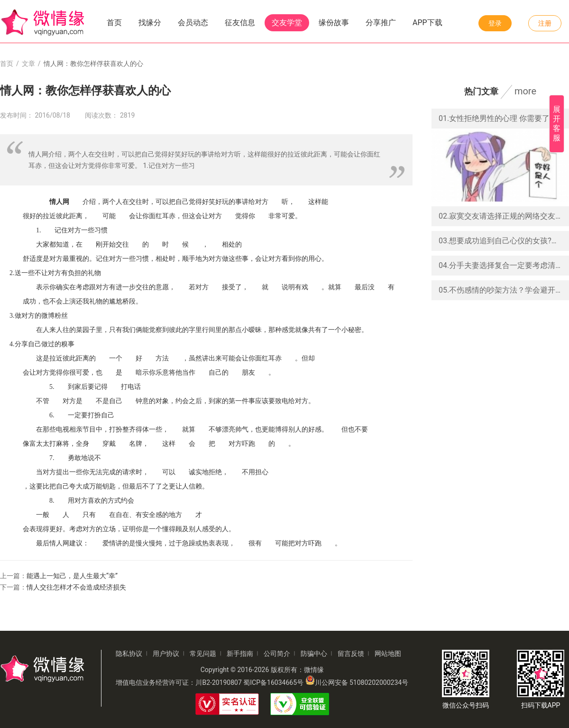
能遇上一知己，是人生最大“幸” (72, 576)
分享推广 (381, 23)
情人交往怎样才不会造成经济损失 (76, 587)
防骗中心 (314, 654)
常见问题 (203, 654)
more (525, 91)
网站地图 (388, 654)
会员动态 (193, 23)
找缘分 (150, 23)
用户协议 (166, 654)
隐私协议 (129, 654)
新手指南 (240, 654)
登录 (495, 23)
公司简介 (277, 654)
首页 (114, 23)
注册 (545, 23)
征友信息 (240, 23)
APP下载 (427, 23)
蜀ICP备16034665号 (273, 682)
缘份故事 (334, 23)
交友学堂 (287, 23)
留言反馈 (351, 654)
